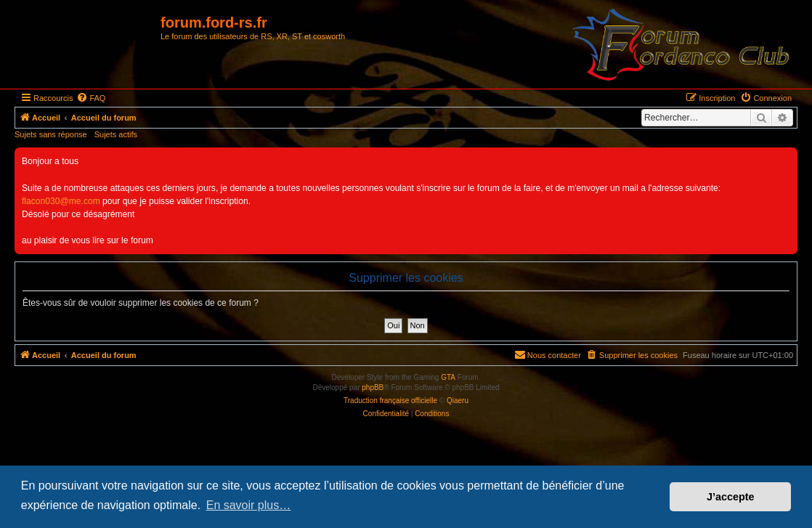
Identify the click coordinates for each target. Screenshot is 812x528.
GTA (448, 377)
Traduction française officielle (390, 401)
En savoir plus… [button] (249, 505)
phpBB (373, 387)
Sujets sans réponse (51, 134)
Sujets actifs (116, 134)
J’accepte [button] (731, 497)
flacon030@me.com (61, 201)
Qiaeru (458, 401)
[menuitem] (91, 98)
